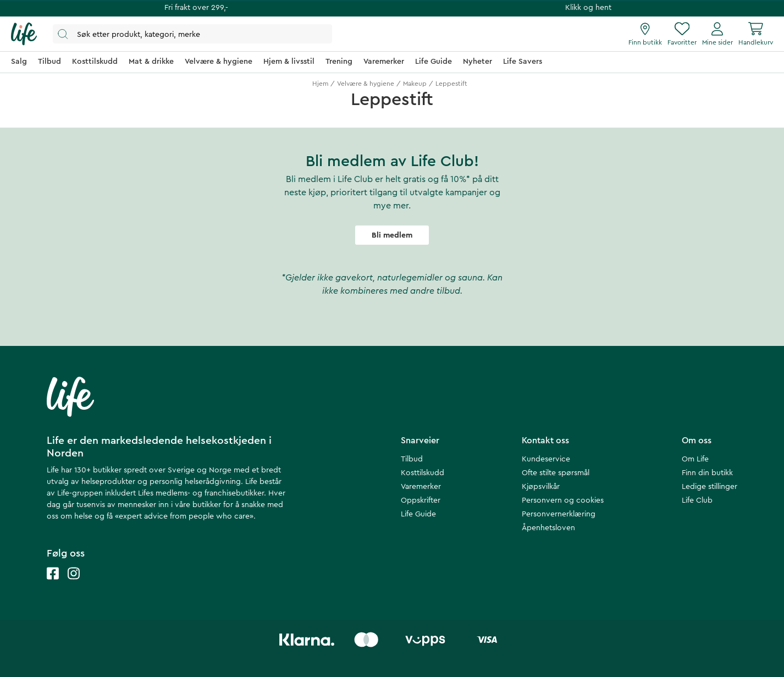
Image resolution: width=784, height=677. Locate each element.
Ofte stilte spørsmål (556, 473)
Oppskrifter (421, 500)
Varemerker (421, 487)
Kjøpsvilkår (541, 487)
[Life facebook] (53, 584)
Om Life (695, 459)
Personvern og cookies (563, 500)
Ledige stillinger (710, 487)
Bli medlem (392, 235)
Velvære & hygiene (366, 84)
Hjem (320, 84)
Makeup (415, 84)
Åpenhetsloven (548, 528)
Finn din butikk (707, 473)
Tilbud (412, 459)
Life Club (697, 500)
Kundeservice (546, 459)
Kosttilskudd (423, 473)
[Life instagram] (74, 584)
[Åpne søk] (192, 34)
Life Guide (418, 514)
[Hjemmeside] (24, 34)
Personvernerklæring (559, 514)
